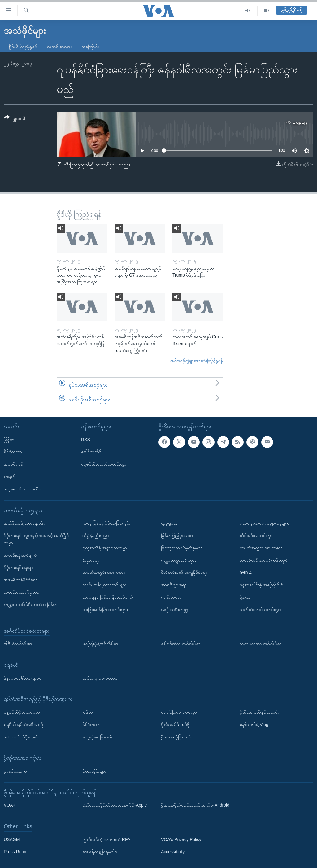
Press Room (16, 852)
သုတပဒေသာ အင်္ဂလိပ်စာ (261, 644)
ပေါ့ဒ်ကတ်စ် (91, 452)
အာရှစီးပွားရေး (174, 585)
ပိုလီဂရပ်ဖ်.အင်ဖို (175, 724)
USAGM (12, 839)
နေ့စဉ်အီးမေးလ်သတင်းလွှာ (104, 464)
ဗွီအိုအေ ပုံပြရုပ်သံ (176, 737)
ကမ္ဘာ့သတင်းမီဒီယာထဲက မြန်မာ (31, 604)
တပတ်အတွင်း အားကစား (104, 572)
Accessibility (173, 852)
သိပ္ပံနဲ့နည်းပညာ (96, 535)
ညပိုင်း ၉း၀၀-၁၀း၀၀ (100, 678)
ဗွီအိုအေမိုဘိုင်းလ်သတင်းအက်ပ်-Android (195, 805)
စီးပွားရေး (91, 560)
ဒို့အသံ (245, 597)
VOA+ (10, 805)
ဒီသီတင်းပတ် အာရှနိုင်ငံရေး (184, 572)
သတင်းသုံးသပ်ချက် (20, 555)
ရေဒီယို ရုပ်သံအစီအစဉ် (24, 724)
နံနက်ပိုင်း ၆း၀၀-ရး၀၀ (23, 678)
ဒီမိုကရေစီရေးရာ (18, 567)
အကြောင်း (90, 46)
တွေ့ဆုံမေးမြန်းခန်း (98, 737)
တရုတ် (9, 476)
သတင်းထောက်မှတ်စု (22, 592)
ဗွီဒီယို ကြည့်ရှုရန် (23, 46)
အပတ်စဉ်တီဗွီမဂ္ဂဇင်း (22, 737)
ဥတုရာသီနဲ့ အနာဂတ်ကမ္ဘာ (105, 548)
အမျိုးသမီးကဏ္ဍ (175, 609)
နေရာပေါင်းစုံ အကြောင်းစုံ (261, 585)
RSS (86, 440)
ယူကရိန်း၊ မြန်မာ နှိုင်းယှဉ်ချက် (108, 597)
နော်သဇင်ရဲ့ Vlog (254, 724)
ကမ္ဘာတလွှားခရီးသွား (178, 560)
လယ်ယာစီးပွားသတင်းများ (104, 585)
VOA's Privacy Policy (181, 839)
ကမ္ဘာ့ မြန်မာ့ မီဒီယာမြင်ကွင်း (106, 523)
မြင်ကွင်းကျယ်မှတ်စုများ (181, 548)
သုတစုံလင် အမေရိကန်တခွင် (264, 560)
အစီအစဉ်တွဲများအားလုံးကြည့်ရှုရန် (197, 361)
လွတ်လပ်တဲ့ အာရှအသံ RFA (106, 839)
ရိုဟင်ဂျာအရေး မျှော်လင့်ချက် (265, 523)
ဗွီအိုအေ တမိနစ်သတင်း (259, 712)
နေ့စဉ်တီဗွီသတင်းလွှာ (22, 712)
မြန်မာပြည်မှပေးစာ (177, 535)
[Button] (15, 119)
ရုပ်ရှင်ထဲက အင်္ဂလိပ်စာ (181, 644)
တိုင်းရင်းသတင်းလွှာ (256, 535)
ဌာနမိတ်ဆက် (15, 771)
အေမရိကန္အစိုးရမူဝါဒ (100, 852)
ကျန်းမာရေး (171, 597)
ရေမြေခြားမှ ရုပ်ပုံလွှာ (179, 712)
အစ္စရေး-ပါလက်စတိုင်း (23, 489)
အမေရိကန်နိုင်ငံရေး (20, 580)
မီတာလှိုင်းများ (94, 771)
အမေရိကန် (13, 464)
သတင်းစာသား (59, 46)
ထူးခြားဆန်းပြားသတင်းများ (105, 609)
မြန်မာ (9, 440)
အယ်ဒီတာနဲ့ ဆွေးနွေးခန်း (24, 523)
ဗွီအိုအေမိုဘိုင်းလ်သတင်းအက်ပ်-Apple (115, 805)
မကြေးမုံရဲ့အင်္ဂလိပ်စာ (100, 644)
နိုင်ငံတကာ (13, 452)
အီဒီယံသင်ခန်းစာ (18, 644)
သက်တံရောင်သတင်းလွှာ (260, 609)
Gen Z (246, 572)
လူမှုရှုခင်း (169, 523)
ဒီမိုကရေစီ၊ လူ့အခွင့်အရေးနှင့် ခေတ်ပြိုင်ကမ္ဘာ (36, 539)
